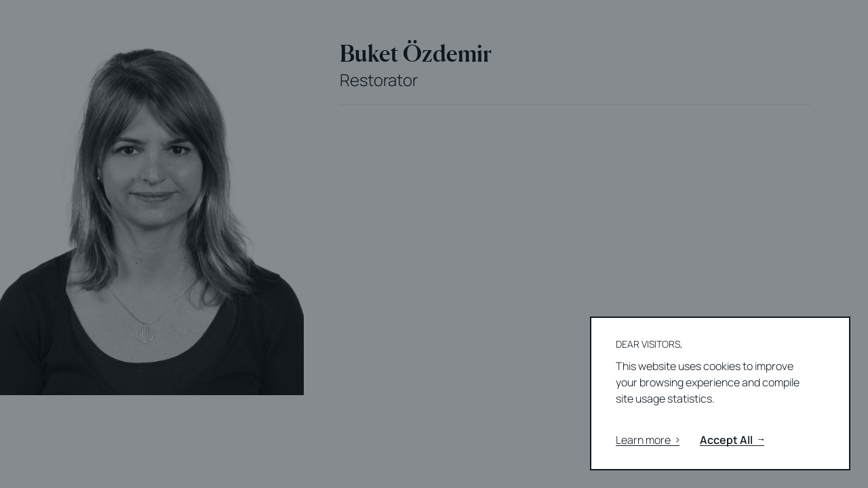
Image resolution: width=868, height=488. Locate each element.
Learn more (648, 440)
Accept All (732, 440)
